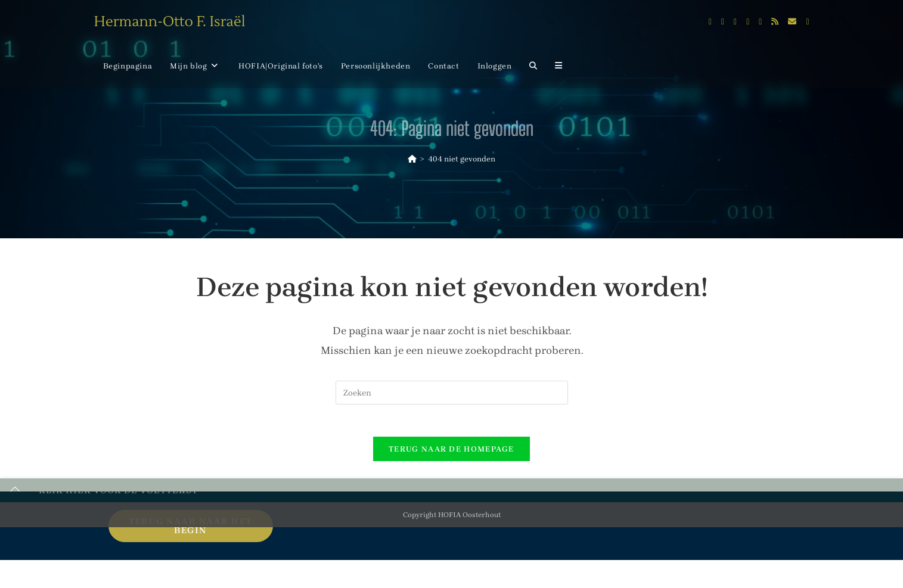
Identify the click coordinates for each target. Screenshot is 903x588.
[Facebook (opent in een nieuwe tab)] (723, 22)
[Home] (412, 159)
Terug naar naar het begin (190, 530)
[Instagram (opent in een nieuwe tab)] (735, 22)
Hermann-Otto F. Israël (170, 22)
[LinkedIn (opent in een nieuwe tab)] (748, 22)
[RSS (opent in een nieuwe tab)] (775, 22)
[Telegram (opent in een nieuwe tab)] (807, 22)
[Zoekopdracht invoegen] (452, 393)
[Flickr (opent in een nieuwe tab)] (760, 22)
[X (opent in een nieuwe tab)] (710, 22)
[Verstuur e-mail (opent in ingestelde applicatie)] (792, 22)
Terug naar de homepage (451, 453)
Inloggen (495, 66)
